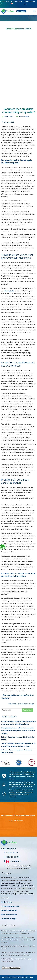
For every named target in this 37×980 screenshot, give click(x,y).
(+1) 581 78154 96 (12, 853)
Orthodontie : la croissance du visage (22, 704)
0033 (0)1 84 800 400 (13, 857)
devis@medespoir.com (8, 849)
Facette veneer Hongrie (9, 919)
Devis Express (21, 11)
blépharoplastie (9, 291)
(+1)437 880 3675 (13, 861)
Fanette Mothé (8, 117)
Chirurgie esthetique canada (10, 906)
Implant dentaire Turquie (9, 915)
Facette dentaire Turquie (9, 910)
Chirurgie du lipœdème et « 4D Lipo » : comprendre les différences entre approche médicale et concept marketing (18, 731)
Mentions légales (7, 902)
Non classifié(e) (24, 117)
